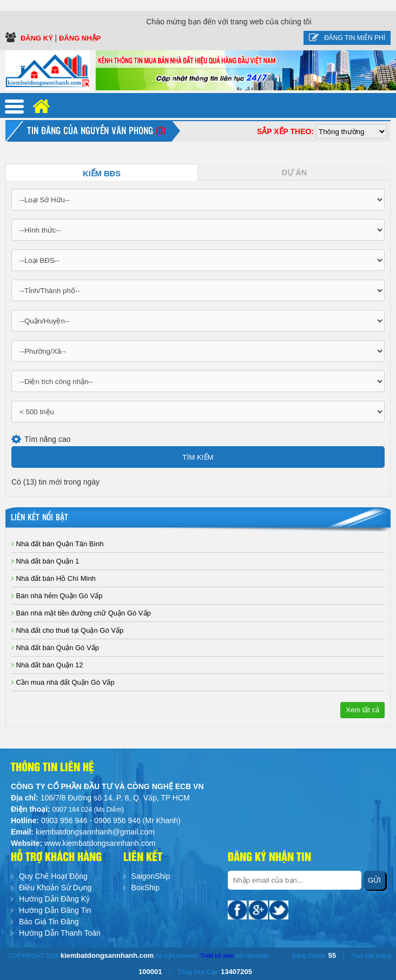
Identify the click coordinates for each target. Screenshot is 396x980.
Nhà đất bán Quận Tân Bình (58, 544)
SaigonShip (151, 876)
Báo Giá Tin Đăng (49, 922)
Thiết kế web (217, 956)
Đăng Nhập (80, 38)
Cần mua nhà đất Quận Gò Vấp (63, 682)
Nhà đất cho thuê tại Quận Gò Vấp (67, 630)
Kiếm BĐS (102, 174)
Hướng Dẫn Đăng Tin (55, 910)
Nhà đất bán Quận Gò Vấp (55, 648)
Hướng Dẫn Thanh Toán (60, 933)
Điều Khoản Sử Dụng (55, 888)
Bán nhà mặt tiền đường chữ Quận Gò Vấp (81, 613)
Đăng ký (38, 38)
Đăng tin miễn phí (347, 38)
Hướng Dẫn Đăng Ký (54, 899)
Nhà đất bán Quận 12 (47, 665)
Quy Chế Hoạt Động (53, 876)
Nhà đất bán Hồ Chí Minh (54, 578)
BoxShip (146, 888)
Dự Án (295, 173)
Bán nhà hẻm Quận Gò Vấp (57, 596)
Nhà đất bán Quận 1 (45, 561)
